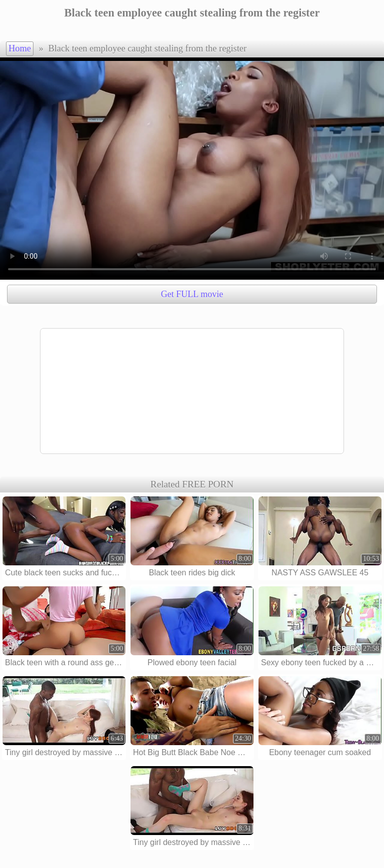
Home (20, 48)
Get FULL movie (192, 294)
